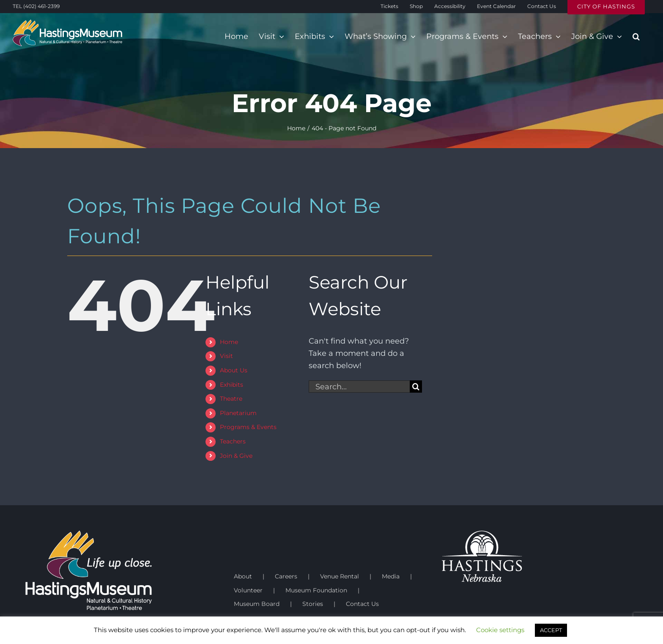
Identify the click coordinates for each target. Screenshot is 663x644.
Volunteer (248, 590)
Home (229, 342)
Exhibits (232, 385)
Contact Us (362, 604)
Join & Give (236, 456)
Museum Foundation (316, 590)
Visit (226, 356)
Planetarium (238, 413)
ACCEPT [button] (551, 630)
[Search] (416, 387)
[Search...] (359, 387)
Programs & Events (248, 427)
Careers (286, 576)
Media (391, 576)
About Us (234, 370)
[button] (636, 36)
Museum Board (257, 604)
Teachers (233, 441)
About (243, 576)
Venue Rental (340, 576)
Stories (313, 604)
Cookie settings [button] (500, 630)
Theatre (231, 399)
